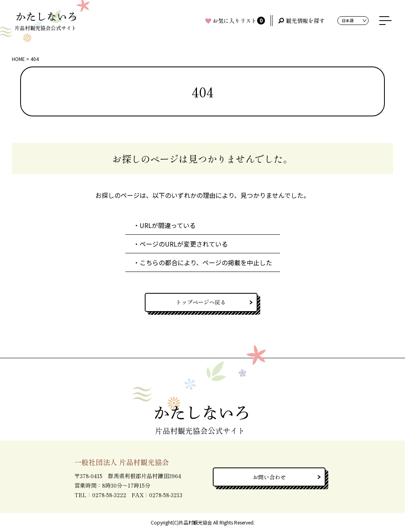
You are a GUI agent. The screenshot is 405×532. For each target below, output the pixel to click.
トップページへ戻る (201, 302)
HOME (18, 59)
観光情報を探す (305, 21)
